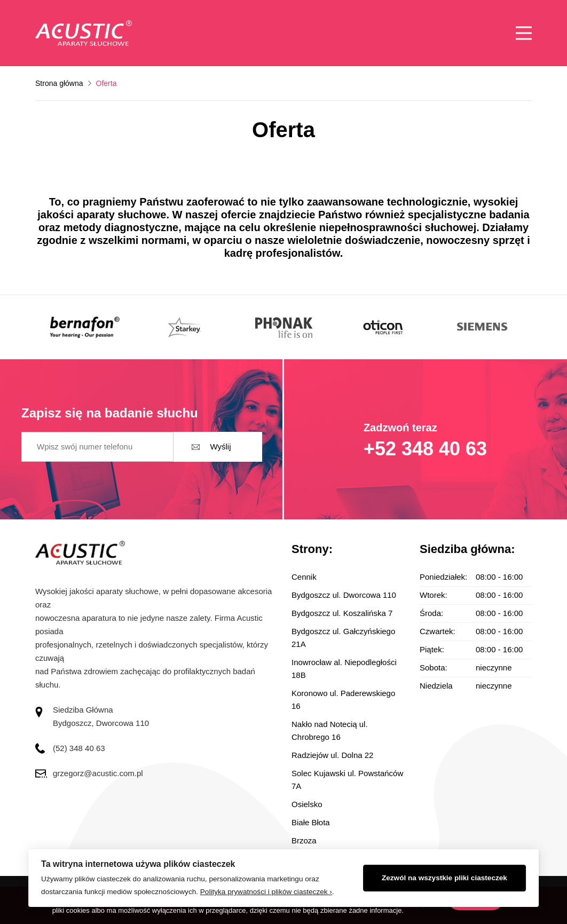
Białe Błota (311, 822)
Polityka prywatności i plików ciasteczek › (266, 892)
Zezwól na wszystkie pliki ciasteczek (444, 878)
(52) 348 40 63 (79, 748)
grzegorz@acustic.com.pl (98, 773)
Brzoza (304, 840)
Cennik (304, 577)
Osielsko (307, 804)
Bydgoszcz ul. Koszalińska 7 (342, 613)
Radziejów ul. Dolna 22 (332, 755)
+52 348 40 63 (425, 449)
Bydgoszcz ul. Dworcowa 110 (344, 595)
